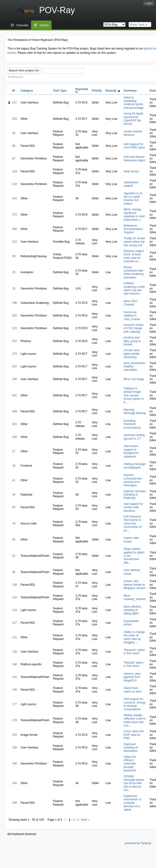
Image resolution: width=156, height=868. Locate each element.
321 (15, 424)
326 (15, 437)
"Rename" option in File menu (134, 652)
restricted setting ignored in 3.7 (134, 437)
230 (15, 748)
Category (27, 91)
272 (15, 215)
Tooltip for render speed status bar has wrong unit (134, 242)
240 (15, 764)
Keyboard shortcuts (22, 834)
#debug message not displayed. (135, 466)
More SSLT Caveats (131, 303)
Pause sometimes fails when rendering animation (133, 272)
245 (15, 783)
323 (15, 242)
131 (15, 637)
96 (14, 572)
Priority (97, 91)
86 (14, 146)
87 (14, 158)
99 (14, 256)
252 (15, 341)
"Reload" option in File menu (133, 664)
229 (15, 735)
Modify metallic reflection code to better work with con (134, 720)
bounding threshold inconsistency (132, 424)
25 (14, 272)
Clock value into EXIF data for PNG (134, 735)
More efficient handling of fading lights (132, 610)
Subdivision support (131, 184)
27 (14, 451)
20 (14, 133)
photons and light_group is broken (132, 341)
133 (15, 184)
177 (15, 704)
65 (14, 507)
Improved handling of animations (131, 748)
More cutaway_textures (135, 597)
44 (14, 495)
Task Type (60, 91)
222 (15, 328)
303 (15, 119)
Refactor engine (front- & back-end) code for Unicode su (134, 256)
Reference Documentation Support (133, 229)
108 (15, 585)
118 (15, 610)
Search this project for (24, 71)
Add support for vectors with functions (133, 507)
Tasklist (44, 25)
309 (15, 411)
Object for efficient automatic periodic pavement (130, 764)
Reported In (82, 91)
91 (14, 556)
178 (15, 720)
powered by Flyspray (138, 843)
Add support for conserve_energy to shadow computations (135, 704)
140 (15, 664)
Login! (149, 3)
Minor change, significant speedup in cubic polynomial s (134, 215)
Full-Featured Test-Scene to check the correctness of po (133, 524)
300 (15, 229)
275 (15, 354)
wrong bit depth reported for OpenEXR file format (133, 119)
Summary (130, 91)
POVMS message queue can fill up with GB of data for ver (134, 783)
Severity (113, 91)
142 (15, 677)
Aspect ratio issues (131, 540)
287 (15, 366)
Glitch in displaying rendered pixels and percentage (133, 103)
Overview (22, 25)
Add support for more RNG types (134, 146)
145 (15, 690)
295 (15, 379)
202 (15, 316)
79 (14, 524)
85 (14, 540)
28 (14, 466)
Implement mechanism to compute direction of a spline (133, 803)
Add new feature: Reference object (134, 158)
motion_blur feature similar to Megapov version (134, 585)
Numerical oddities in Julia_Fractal (132, 316)
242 (15, 198)
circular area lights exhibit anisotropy (131, 354)
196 (15, 303)
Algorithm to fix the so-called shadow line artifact (133, 199)
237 (15, 103)
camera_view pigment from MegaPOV (132, 677)
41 (14, 480)
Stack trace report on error (133, 690)
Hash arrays (131, 171)
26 (14, 289)
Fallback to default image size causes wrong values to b (134, 395)
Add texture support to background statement (131, 451)
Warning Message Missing (135, 411)
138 (15, 652)
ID (14, 91)
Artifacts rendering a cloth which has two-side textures (134, 288)
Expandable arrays (131, 623)
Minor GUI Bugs (134, 379)
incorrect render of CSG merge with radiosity (134, 328)
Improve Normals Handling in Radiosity (134, 495)
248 (15, 803)
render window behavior (133, 133)
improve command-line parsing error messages (133, 480)
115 (15, 597)
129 (15, 171)
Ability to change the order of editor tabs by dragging (134, 637)
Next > (86, 820)
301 (15, 395)
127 (15, 623)
